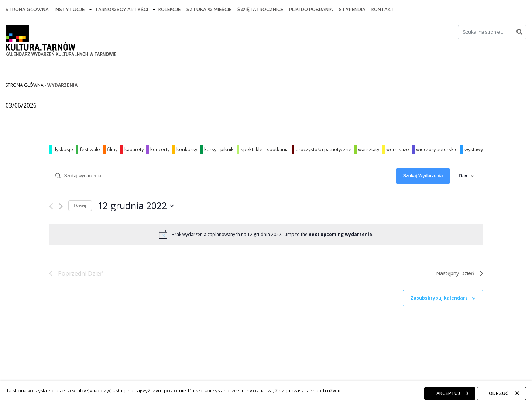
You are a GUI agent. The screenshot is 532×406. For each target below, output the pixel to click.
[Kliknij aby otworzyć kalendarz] (136, 206)
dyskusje (63, 149)
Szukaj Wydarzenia (423, 176)
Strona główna (25, 85)
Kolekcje (169, 9)
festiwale (90, 149)
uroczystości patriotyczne (324, 149)
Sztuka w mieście (209, 9)
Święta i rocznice (260, 9)
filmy (112, 149)
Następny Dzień (460, 273)
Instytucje (70, 9)
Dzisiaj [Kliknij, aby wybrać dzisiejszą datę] (80, 205)
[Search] (492, 32)
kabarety (134, 149)
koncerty (160, 149)
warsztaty (369, 149)
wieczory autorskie (437, 149)
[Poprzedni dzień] (51, 206)
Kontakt (383, 9)
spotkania (278, 149)
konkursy (187, 149)
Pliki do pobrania (311, 9)
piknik (227, 149)
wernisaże (398, 149)
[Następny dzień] (61, 206)
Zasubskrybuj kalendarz (439, 298)
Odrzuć (499, 393)
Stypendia (352, 9)
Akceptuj (448, 393)
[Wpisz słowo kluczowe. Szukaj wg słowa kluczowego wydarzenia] (223, 176)
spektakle (252, 149)
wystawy (474, 149)
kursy (210, 149)
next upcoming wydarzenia (340, 234)
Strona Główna (27, 9)
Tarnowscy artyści (121, 9)
